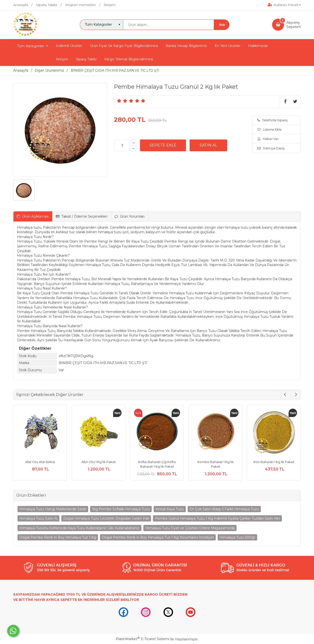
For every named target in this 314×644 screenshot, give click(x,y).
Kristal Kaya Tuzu (170, 509)
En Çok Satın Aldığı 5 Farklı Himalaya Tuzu (224, 509)
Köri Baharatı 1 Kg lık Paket (274, 462)
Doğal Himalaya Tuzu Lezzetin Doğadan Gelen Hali (106, 518)
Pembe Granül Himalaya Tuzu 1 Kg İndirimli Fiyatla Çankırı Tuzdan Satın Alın (217, 518)
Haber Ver (268, 139)
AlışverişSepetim (294, 25)
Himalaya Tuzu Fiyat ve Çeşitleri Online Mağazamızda (190, 528)
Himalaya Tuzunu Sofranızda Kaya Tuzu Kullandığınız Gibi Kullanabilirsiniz (79, 528)
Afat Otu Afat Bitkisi (40, 462)
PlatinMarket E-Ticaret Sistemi (142, 639)
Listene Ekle (270, 129)
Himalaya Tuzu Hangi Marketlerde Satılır (53, 509)
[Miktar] (122, 145)
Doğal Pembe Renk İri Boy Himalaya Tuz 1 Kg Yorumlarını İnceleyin (158, 537)
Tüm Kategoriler (31, 46)
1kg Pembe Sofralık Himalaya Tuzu (121, 509)
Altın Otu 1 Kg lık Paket (99, 462)
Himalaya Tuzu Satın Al (38, 518)
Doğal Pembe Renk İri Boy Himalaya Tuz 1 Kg (58, 537)
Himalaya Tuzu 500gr (237, 537)
